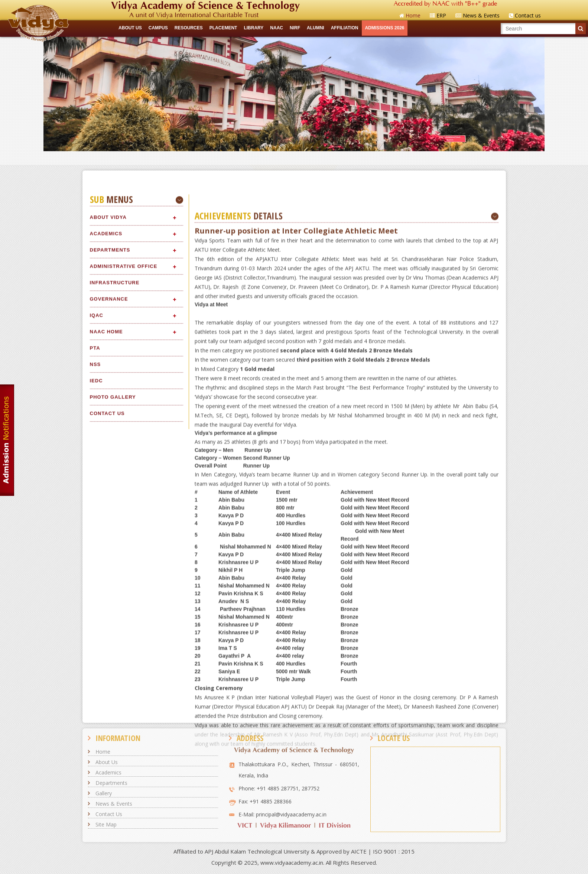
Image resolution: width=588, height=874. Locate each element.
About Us (107, 762)
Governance (109, 701)
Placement (223, 28)
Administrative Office (124, 668)
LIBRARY (254, 28)
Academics (106, 636)
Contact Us (109, 814)
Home (103, 752)
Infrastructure (115, 685)
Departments (110, 652)
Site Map (106, 824)
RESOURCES (189, 28)
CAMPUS (158, 28)
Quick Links (294, 158)
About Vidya (108, 619)
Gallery (104, 793)
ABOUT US (130, 28)
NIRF (295, 28)
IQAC (97, 717)
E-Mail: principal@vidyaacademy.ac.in (282, 814)
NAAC (277, 28)
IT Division (335, 826)
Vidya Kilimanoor (285, 826)
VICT (245, 826)
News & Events (114, 804)
